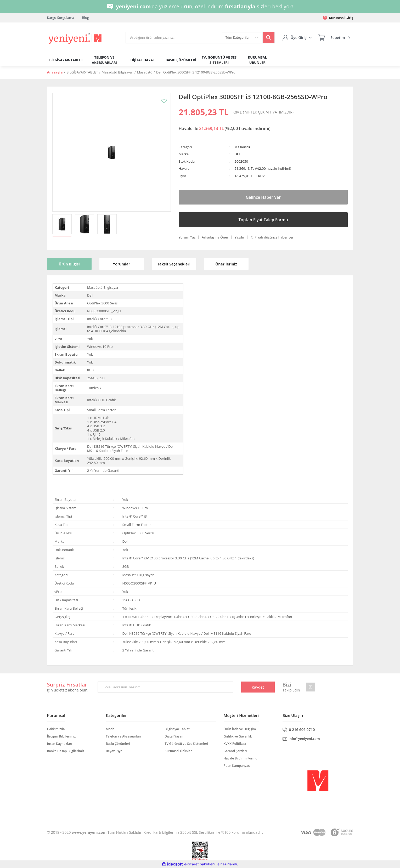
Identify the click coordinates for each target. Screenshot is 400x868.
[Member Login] (297, 38)
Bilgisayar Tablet (177, 729)
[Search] (174, 38)
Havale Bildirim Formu (241, 758)
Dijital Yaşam (175, 736)
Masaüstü (242, 147)
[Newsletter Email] (165, 687)
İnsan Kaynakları (60, 744)
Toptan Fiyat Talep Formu (263, 220)
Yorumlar (122, 264)
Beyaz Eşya (114, 751)
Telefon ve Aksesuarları (124, 736)
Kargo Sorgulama (61, 18)
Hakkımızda (56, 729)
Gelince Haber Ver (263, 197)
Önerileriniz (226, 264)
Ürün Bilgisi (69, 264)
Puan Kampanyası (237, 766)
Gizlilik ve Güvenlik (238, 736)
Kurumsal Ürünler (178, 751)
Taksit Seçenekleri (174, 264)
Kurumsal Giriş (338, 18)
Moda (110, 729)
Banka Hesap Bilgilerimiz (66, 751)
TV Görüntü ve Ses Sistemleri (187, 744)
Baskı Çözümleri (118, 744)
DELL (238, 154)
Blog (85, 18)
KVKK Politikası (235, 744)
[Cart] (334, 38)
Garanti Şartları (235, 751)
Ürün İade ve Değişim (240, 729)
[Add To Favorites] (164, 101)
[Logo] (75, 39)
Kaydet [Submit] (258, 687)
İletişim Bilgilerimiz (61, 736)
